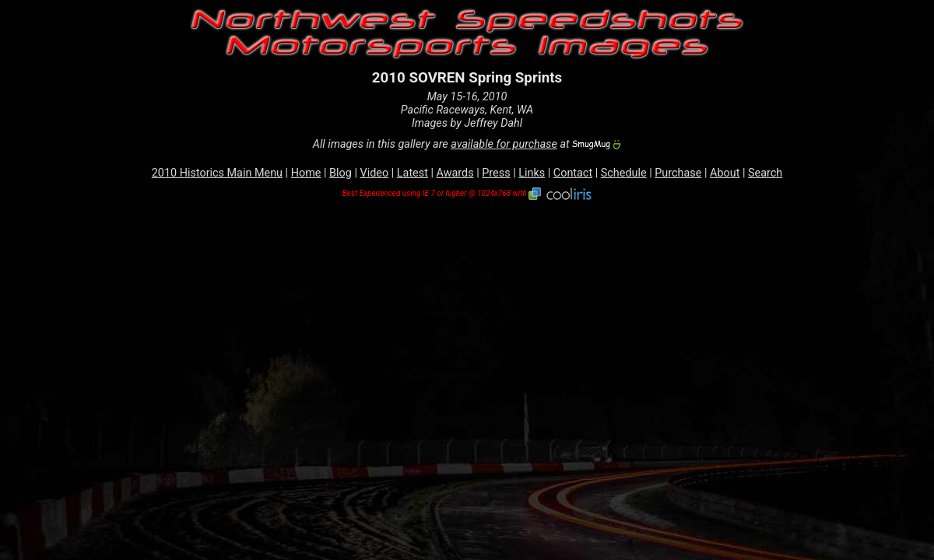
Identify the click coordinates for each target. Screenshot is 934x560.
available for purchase (504, 144)
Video (375, 173)
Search (765, 173)
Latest (413, 173)
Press (496, 173)
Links (532, 173)
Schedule (624, 173)
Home (306, 173)
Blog (341, 173)
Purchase (678, 173)
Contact (573, 173)
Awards (455, 173)
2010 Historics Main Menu (217, 173)
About (725, 173)
